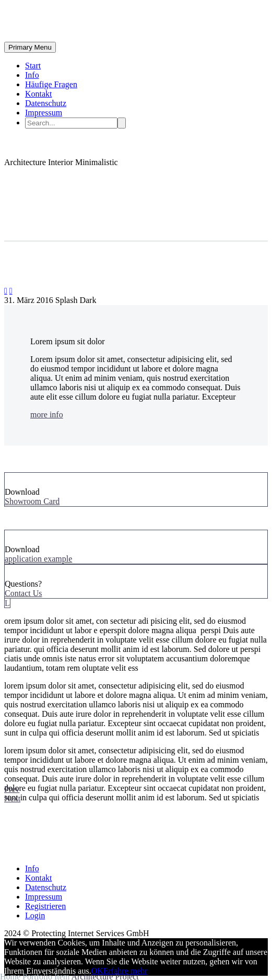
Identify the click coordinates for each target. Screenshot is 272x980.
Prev (12, 789)
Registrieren (45, 906)
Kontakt (39, 94)
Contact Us (23, 593)
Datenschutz (46, 103)
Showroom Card (32, 501)
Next (12, 798)
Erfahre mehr (126, 971)
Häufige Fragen (51, 84)
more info (47, 415)
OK (97, 971)
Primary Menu (30, 47)
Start (33, 66)
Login (35, 915)
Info (32, 75)
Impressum (44, 113)
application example (38, 559)
